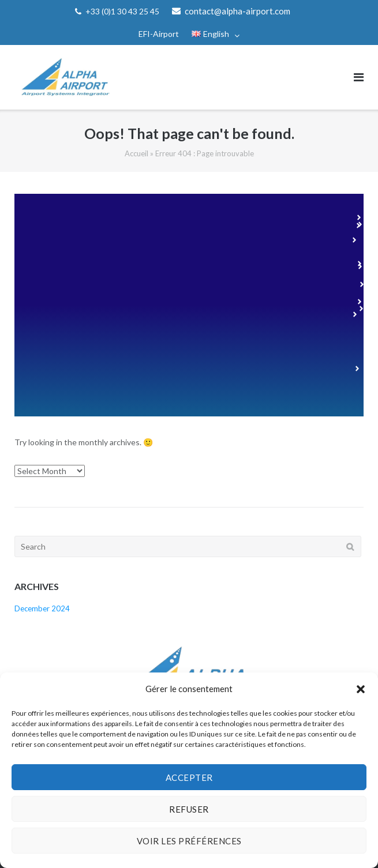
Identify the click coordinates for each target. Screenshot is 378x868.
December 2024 (42, 608)
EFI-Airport (159, 34)
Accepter (189, 777)
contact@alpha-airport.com (237, 11)
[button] (361, 689)
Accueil (136, 153)
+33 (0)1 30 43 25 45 (122, 11)
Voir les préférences (189, 841)
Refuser (189, 809)
